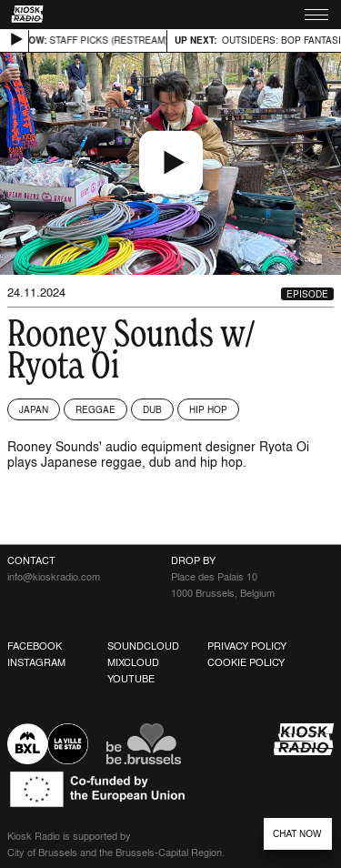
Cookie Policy (246, 662)
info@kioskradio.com (54, 577)
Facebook (35, 646)
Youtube (131, 679)
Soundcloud (143, 646)
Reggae (95, 409)
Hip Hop (208, 409)
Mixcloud (133, 662)
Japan (34, 409)
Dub (152, 409)
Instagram (36, 662)
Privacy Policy (247, 646)
